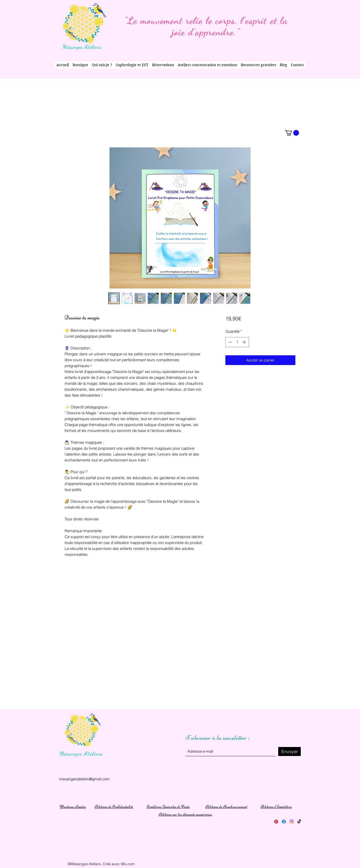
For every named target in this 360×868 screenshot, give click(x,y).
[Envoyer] (289, 751)
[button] (292, 133)
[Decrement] (230, 342)
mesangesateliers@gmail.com (84, 779)
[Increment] (245, 342)
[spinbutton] (237, 342)
